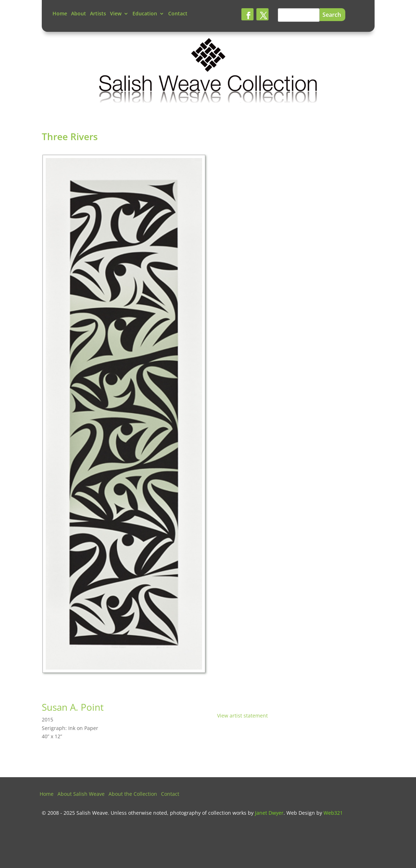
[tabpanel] (125, 416)
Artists (98, 14)
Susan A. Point (73, 707)
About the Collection (133, 794)
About (79, 14)
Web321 (333, 813)
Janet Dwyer (269, 813)
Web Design (301, 813)
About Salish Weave (81, 794)
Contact (178, 14)
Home (60, 14)
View (116, 14)
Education (145, 14)
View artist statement (242, 716)
